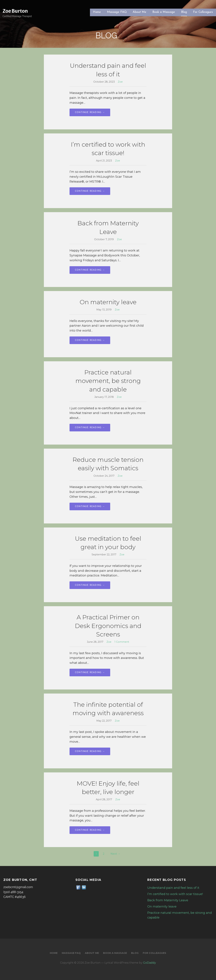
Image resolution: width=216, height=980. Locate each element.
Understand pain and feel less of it (173, 888)
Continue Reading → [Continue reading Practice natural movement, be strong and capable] (90, 428)
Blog (184, 12)
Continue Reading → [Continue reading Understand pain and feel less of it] (90, 112)
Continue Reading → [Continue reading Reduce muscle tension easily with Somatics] (90, 506)
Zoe (120, 82)
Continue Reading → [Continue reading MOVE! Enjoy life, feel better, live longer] (90, 830)
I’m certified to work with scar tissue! (175, 894)
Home (97, 12)
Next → (116, 854)
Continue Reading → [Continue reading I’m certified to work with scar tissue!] (90, 191)
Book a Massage (164, 12)
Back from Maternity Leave (168, 900)
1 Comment (122, 642)
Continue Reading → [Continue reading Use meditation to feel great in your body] (90, 585)
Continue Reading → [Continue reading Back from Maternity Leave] (90, 270)
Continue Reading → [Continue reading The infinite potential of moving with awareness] (90, 751)
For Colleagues (203, 12)
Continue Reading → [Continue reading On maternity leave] (90, 340)
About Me (139, 12)
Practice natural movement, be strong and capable (108, 381)
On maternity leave (108, 302)
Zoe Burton (15, 11)
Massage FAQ (117, 12)
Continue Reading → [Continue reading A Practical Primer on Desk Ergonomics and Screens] (90, 673)
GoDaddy (150, 963)
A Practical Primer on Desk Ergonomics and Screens (108, 626)
